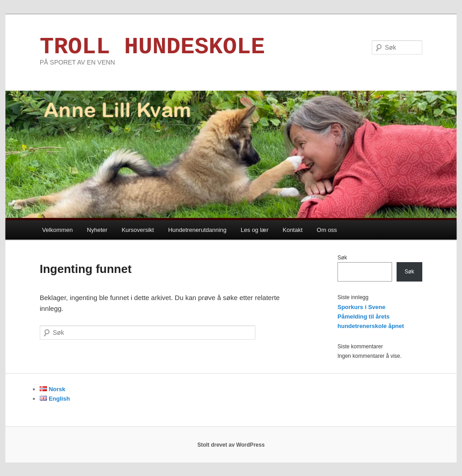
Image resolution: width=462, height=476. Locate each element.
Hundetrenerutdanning (197, 230)
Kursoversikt (138, 230)
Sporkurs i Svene (361, 307)
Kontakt (292, 230)
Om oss (327, 230)
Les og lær (255, 230)
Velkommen (57, 230)
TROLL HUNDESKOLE (152, 47)
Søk (342, 258)
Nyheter (97, 230)
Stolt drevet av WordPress (231, 445)
